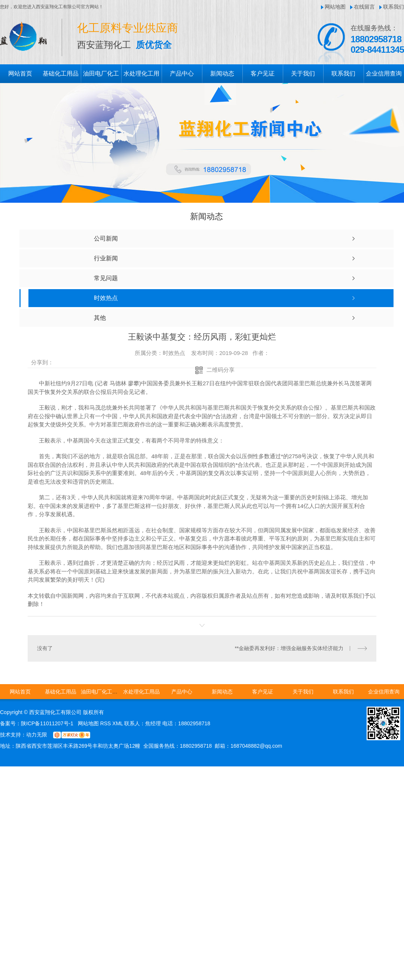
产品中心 (182, 73)
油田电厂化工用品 (102, 691)
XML (118, 723)
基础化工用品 (61, 73)
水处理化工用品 (141, 691)
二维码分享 (221, 370)
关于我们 (303, 73)
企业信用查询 (384, 73)
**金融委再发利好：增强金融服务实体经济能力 (289, 648)
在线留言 (364, 7)
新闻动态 (222, 73)
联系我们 (394, 7)
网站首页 (20, 73)
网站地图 (335, 7)
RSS (106, 723)
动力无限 (37, 734)
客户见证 (263, 73)
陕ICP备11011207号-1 (47, 723)
